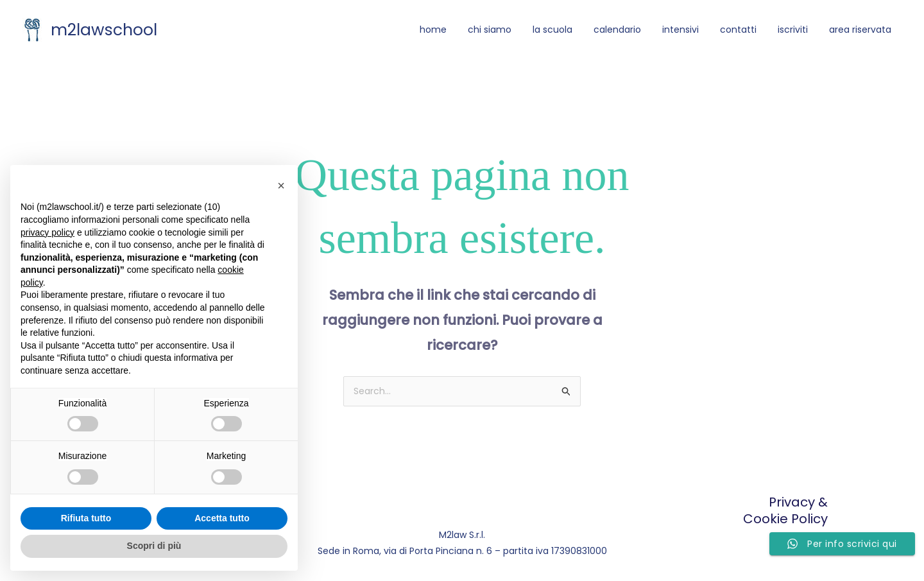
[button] (281, 186)
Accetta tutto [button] (222, 518)
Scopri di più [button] (154, 546)
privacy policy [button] (47, 232)
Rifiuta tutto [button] (86, 518)
